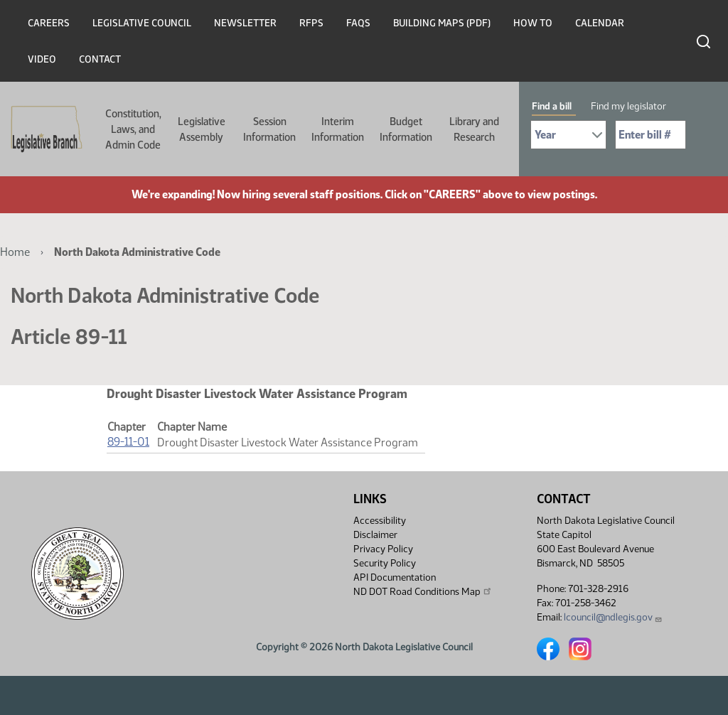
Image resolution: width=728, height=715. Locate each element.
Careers (49, 23)
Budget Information (406, 129)
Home (15, 252)
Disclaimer (375, 535)
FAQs (358, 23)
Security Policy (385, 563)
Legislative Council (142, 23)
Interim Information (338, 129)
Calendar (600, 23)
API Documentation (395, 577)
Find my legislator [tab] (628, 106)
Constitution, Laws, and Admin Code (133, 129)
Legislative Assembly (202, 129)
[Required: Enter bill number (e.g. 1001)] (651, 135)
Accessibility (380, 521)
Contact (100, 59)
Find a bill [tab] (552, 106)
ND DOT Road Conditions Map (423, 591)
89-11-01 (128, 442)
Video (42, 59)
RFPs (311, 23)
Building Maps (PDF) (442, 23)
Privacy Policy (383, 549)
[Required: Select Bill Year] (568, 135)
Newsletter (245, 23)
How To (533, 23)
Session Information (269, 129)
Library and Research (474, 129)
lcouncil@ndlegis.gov (613, 617)
